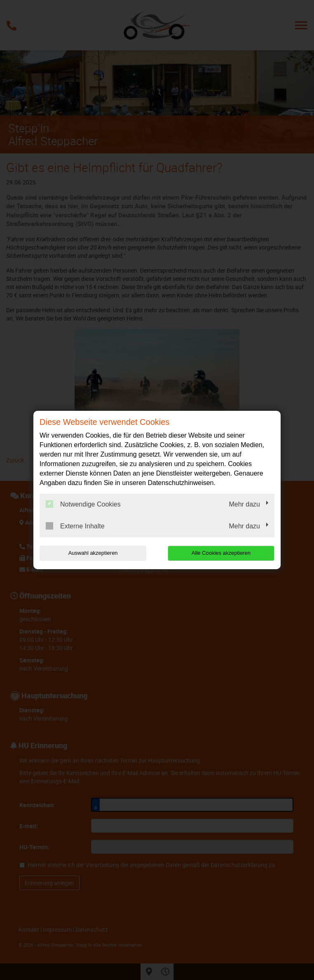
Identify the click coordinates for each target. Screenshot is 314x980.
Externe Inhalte (75, 526)
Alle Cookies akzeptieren (221, 553)
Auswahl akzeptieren (92, 553)
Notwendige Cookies (83, 504)
